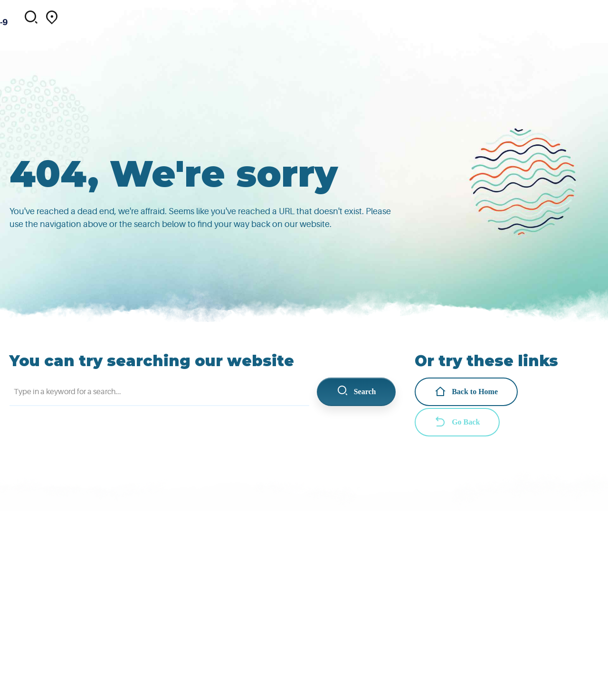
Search (356, 392)
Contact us (503, 12)
